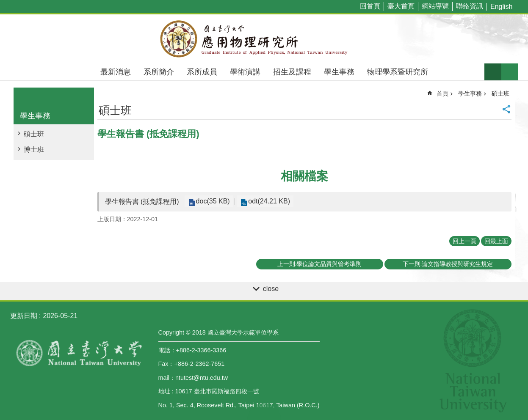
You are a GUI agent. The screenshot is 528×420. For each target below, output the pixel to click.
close (271, 289)
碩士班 (34, 134)
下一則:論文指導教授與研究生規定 (448, 264)
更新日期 (24, 316)
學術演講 (245, 72)
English (501, 7)
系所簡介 (159, 72)
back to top (264, 412)
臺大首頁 (401, 6)
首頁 (442, 93)
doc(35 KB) (212, 201)
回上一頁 (464, 241)
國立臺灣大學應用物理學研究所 (264, 39)
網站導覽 (435, 6)
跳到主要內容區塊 (4, 4)
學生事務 (339, 72)
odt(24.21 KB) (267, 201)
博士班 (34, 150)
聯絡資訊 (470, 6)
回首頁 (370, 6)
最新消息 (116, 72)
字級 (493, 72)
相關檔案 (304, 176)
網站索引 (510, 72)
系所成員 (202, 72)
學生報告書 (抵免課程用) (142, 202)
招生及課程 (292, 72)
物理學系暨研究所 (398, 72)
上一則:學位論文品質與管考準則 (320, 264)
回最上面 (496, 241)
